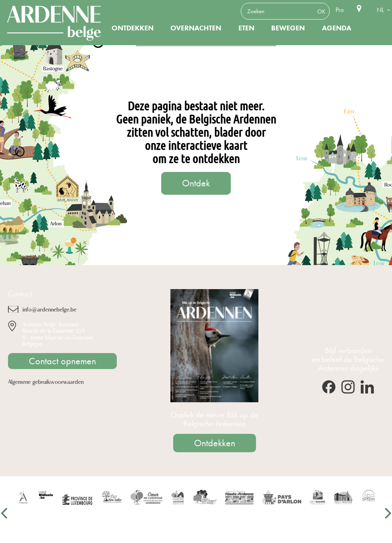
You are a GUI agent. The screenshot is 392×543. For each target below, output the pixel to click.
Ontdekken (133, 28)
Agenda (337, 28)
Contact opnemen (62, 361)
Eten (246, 28)
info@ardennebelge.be (49, 309)
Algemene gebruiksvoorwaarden (46, 381)
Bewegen (288, 28)
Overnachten (196, 28)
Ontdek (196, 183)
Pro (340, 10)
